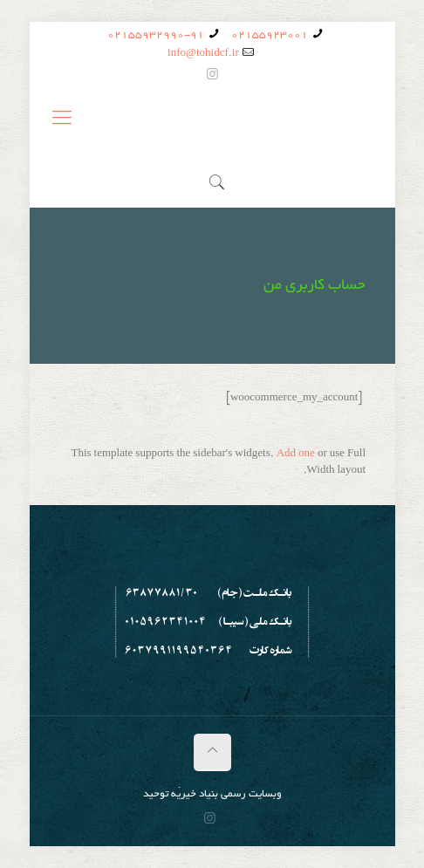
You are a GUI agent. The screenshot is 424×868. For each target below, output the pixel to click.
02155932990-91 (156, 35)
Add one (296, 454)
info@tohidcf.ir (203, 54)
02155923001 (270, 35)
